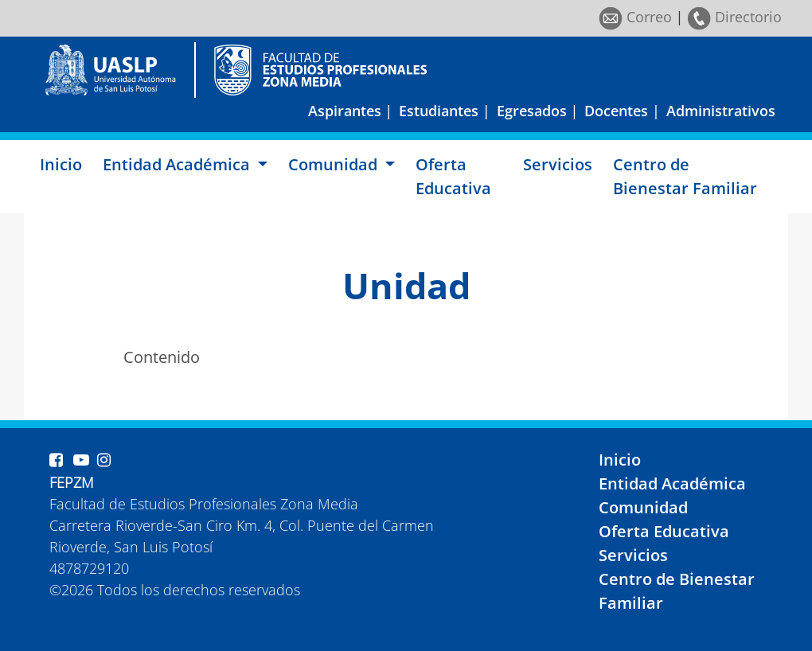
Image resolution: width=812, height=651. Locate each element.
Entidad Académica (672, 483)
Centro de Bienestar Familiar (685, 176)
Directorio (734, 17)
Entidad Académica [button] (178, 164)
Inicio (61, 164)
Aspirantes (345, 111)
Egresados (532, 111)
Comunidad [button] (335, 164)
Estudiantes (439, 111)
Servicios (558, 164)
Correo (635, 17)
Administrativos (721, 111)
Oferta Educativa (453, 176)
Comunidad (643, 507)
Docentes (616, 111)
